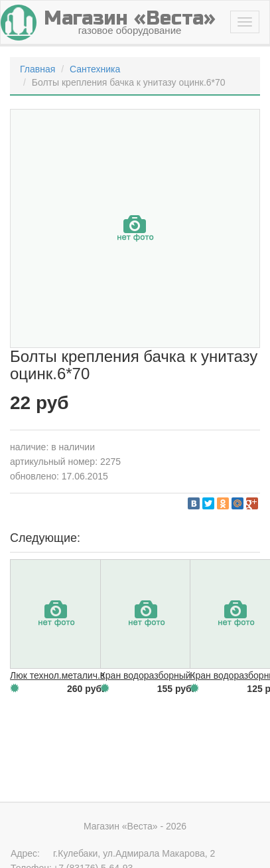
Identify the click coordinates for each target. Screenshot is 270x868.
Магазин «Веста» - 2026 (135, 826)
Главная (37, 69)
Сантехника (95, 69)
